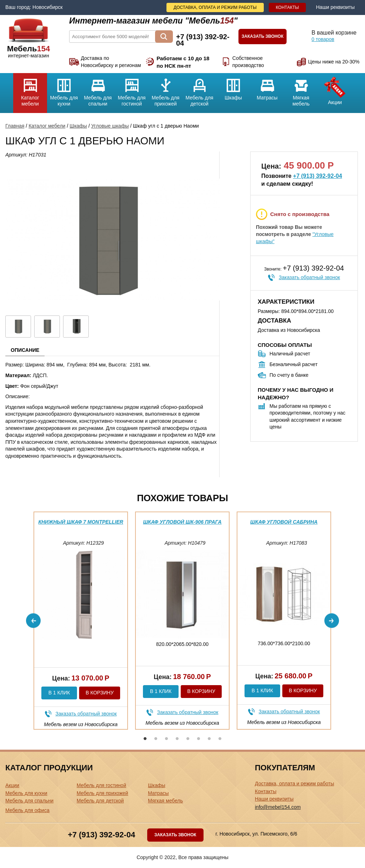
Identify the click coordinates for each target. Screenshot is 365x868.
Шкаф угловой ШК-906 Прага (182, 522)
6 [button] (199, 739)
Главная (15, 126)
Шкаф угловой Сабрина (284, 522)
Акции (335, 89)
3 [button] (166, 739)
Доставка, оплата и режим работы (215, 7)
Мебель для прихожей (166, 90)
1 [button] (145, 739)
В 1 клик (59, 693)
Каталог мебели (30, 90)
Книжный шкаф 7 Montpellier (81, 522)
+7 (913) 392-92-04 (317, 176)
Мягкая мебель (301, 90)
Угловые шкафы (110, 126)
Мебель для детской (199, 90)
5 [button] (188, 739)
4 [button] (177, 739)
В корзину (100, 693)
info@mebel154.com (278, 807)
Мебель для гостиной (132, 90)
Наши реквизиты (335, 7)
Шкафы (233, 87)
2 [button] (156, 739)
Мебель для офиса (27, 810)
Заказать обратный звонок (309, 277)
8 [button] (220, 739)
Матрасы (267, 87)
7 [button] (209, 739)
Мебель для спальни (98, 90)
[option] (81, 621)
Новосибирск (48, 7)
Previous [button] (33, 621)
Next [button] (332, 621)
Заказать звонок (263, 36)
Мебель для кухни (64, 90)
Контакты (287, 7)
